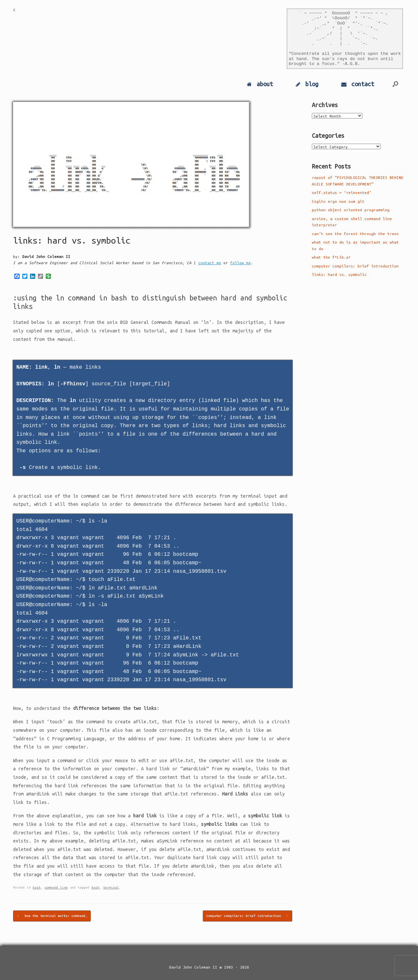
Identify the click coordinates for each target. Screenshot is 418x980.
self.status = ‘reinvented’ (342, 193)
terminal (111, 887)
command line (56, 887)
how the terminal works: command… (52, 916)
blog (307, 84)
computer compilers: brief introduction (248, 916)
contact (358, 84)
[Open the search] (395, 84)
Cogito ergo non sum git (338, 201)
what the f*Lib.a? (331, 257)
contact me (210, 263)
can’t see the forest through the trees (355, 234)
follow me (241, 263)
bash (37, 887)
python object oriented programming (351, 210)
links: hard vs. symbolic (339, 274)
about (260, 84)
